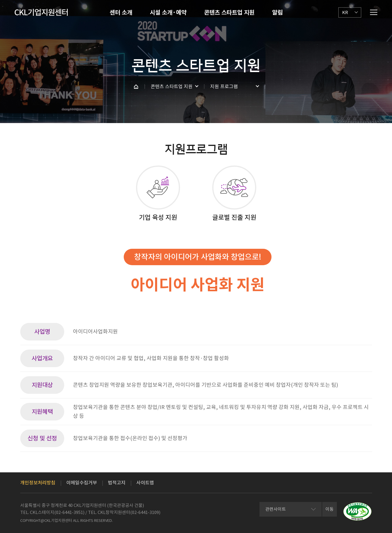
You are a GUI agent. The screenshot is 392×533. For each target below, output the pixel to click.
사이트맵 (145, 483)
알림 (277, 13)
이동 (330, 509)
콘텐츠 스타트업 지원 (229, 13)
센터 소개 (121, 13)
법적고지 (117, 483)
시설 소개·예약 (168, 13)
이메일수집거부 (82, 483)
